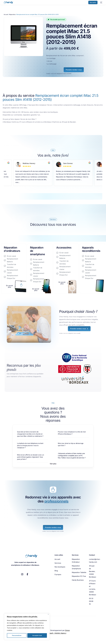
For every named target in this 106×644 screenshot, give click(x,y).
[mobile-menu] (101, 2)
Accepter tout (37, 635)
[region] (27, 627)
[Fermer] (48, 614)
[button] (53, 464)
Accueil (6, 14)
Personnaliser (17, 635)
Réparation (12, 14)
